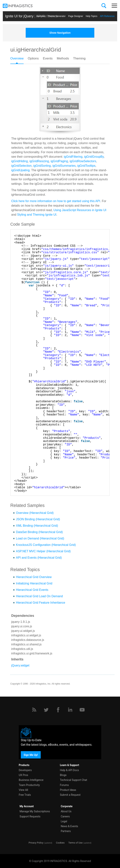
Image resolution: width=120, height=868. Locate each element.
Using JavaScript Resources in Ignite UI (80, 210)
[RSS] (34, 710)
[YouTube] (82, 710)
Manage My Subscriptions (35, 811)
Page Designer (76, 16)
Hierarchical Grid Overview (34, 577)
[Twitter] (46, 710)
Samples (41, 16)
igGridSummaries (64, 166)
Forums (64, 785)
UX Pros (23, 775)
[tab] (19, 60)
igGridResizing (39, 161)
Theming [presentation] (79, 58)
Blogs (63, 775)
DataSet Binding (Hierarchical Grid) (39, 532)
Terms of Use (75, 843)
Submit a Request (70, 795)
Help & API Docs (69, 770)
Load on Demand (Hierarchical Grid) (40, 538)
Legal (64, 821)
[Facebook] (58, 710)
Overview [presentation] (17, 58)
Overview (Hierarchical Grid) (35, 513)
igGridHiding (19, 161)
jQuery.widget (20, 665)
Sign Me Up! (31, 755)
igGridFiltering (73, 157)
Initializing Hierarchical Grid (34, 583)
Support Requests (30, 816)
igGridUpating (20, 170)
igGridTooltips (86, 166)
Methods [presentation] (63, 58)
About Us (66, 811)
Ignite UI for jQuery (19, 16)
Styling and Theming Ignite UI (37, 215)
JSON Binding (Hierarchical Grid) (38, 519)
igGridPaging (59, 161)
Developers (25, 770)
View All (23, 790)
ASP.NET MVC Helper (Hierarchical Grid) (43, 551)
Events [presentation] (48, 58)
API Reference (107, 16)
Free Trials (25, 795)
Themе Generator (57, 16)
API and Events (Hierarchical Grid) (39, 558)
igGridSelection (21, 166)
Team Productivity (29, 785)
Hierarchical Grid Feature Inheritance (40, 603)
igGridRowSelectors (83, 161)
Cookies (60, 843)
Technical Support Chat (74, 780)
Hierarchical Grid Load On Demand (39, 596)
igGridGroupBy (94, 157)
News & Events (69, 826)
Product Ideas (68, 790)
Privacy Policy (36, 843)
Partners (66, 831)
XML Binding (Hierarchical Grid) (37, 526)
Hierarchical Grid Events (32, 590)
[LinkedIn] (70, 710)
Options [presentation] (33, 58)
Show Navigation (60, 33)
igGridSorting (42, 166)
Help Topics (91, 16)
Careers (65, 816)
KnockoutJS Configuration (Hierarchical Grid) (46, 545)
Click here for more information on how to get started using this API (56, 201)
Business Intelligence (31, 780)
